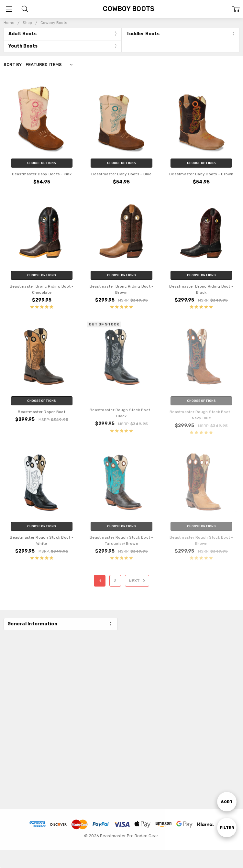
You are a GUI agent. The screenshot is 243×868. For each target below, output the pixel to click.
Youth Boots (23, 46)
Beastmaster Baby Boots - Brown (201, 174)
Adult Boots (22, 34)
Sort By (13, 65)
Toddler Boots (143, 34)
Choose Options (42, 163)
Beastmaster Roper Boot (42, 412)
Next (138, 581)
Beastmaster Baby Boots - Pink (42, 174)
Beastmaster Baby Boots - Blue (121, 174)
